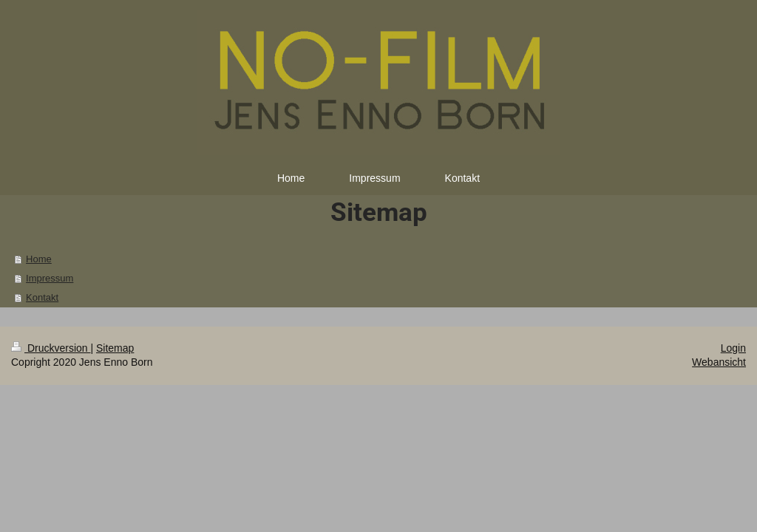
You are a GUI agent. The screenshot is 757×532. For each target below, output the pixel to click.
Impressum (50, 278)
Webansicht (719, 362)
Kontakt (42, 297)
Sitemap (115, 348)
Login (733, 348)
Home (39, 259)
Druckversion (51, 348)
